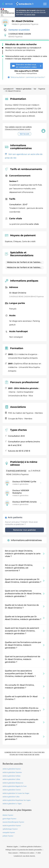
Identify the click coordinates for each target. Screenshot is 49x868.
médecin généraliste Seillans (12, 776)
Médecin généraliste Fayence (25, 24)
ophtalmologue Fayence (10, 829)
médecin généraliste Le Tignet (12, 804)
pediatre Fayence (8, 836)
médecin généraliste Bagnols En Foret (15, 786)
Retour (9, 4)
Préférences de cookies (27, 853)
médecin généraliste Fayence (12, 769)
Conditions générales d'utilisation (30, 847)
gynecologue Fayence (9, 819)
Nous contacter (13, 853)
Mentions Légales (12, 847)
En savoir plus (30, 14)
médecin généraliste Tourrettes (12, 772)
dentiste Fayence (8, 815)
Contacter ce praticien (17, 30)
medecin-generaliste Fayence (12, 826)
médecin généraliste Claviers (12, 790)
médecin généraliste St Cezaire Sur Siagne (16, 793)
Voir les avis (24, 134)
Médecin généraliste (24, 89)
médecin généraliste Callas (11, 797)
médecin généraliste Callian (11, 779)
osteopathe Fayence (9, 832)
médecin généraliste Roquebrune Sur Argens (17, 800)
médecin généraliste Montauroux (13, 783)
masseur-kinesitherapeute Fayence (13, 822)
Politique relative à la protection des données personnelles (24, 850)
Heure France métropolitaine (26, 71)
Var (35, 89)
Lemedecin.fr (8, 89)
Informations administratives (25, 540)
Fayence (42, 89)
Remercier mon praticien (24, 530)
